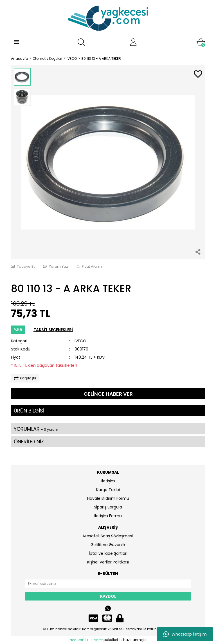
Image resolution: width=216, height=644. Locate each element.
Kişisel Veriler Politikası (108, 562)
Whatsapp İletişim (185, 634)
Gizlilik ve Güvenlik (108, 545)
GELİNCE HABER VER (108, 394)
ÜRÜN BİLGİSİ (29, 411)
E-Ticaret (95, 640)
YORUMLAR (36, 429)
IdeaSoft (76, 640)
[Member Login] (133, 42)
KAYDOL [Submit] (108, 596)
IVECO (80, 341)
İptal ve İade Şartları (108, 553)
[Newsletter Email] (108, 584)
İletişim (108, 481)
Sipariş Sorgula (108, 507)
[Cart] (201, 42)
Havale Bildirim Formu (108, 498)
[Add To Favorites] (198, 75)
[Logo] (108, 18)
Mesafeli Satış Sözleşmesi (108, 536)
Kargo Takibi (108, 490)
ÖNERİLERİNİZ (29, 442)
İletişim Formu (108, 516)
